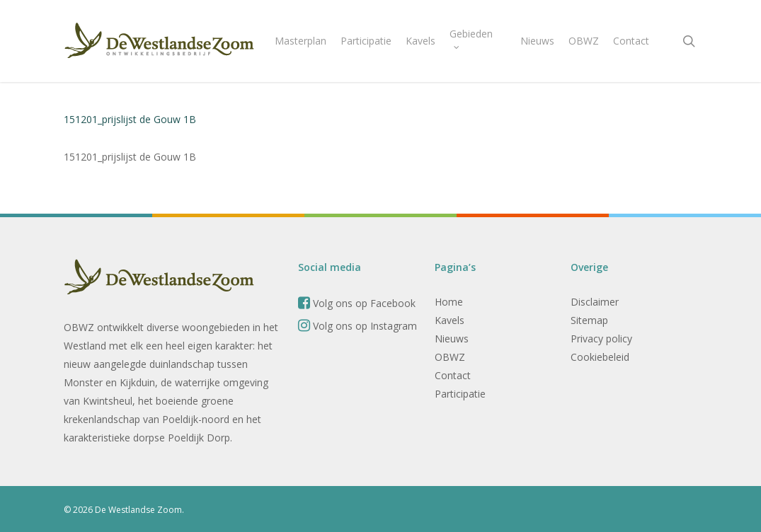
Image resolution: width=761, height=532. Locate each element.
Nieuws (452, 339)
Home (449, 302)
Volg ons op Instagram (357, 326)
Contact (453, 375)
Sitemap (589, 320)
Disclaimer (595, 302)
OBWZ (450, 357)
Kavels (450, 320)
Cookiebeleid (600, 357)
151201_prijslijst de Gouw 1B (130, 119)
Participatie (460, 394)
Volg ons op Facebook (357, 303)
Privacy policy (601, 339)
